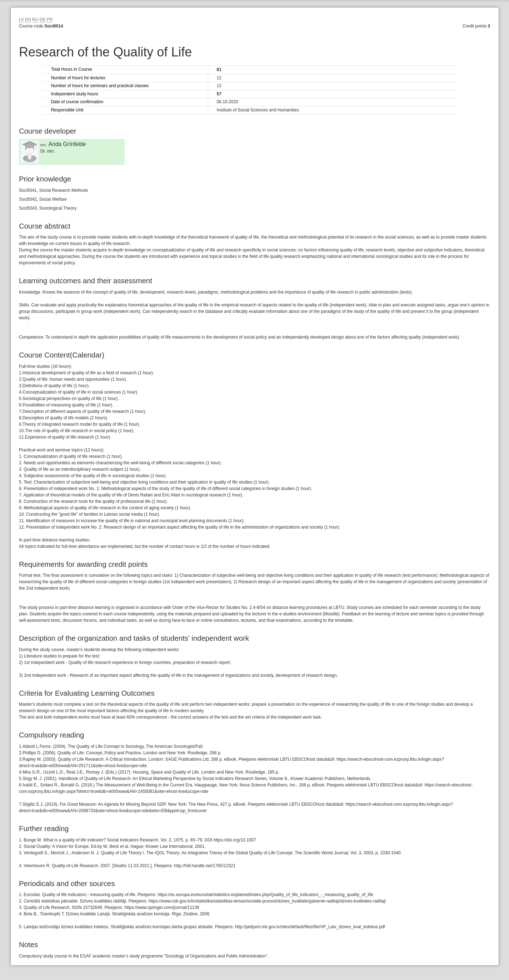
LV (21, 20)
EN (28, 20)
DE (43, 20)
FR (50, 20)
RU (35, 20)
